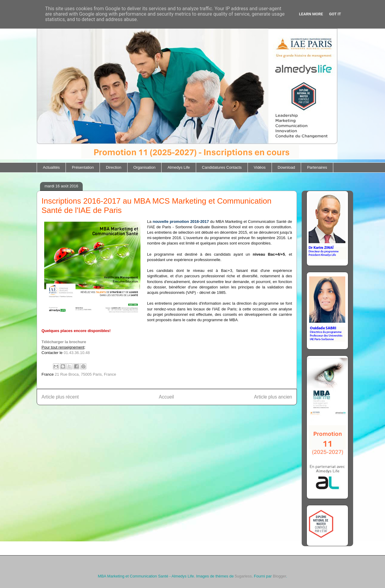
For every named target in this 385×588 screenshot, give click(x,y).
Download (286, 167)
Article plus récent (60, 397)
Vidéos (260, 167)
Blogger (279, 576)
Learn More (311, 14)
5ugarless (243, 576)
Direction (114, 167)
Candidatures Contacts (222, 167)
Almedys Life (179, 167)
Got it (335, 14)
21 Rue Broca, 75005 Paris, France (85, 374)
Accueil (166, 397)
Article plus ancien (273, 397)
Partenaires (317, 167)
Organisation (144, 167)
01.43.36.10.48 (77, 353)
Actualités (51, 167)
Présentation (83, 167)
